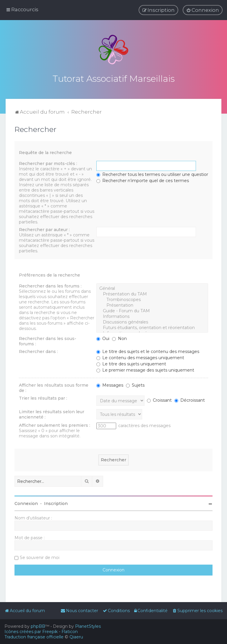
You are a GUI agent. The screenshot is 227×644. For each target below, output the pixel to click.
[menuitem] (203, 10)
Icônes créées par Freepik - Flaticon (41, 632)
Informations (152, 316)
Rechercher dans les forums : (50, 285)
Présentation (152, 304)
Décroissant (190, 399)
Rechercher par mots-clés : (48, 163)
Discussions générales (152, 321)
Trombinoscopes (152, 299)
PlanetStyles (88, 626)
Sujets (135, 384)
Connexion (26, 503)
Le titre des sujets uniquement (131, 363)
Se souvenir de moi (40, 557)
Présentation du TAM (152, 293)
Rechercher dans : (38, 351)
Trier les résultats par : (43, 397)
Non (119, 338)
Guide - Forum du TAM (152, 310)
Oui (103, 338)
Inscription (56, 503)
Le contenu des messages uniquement (140, 357)
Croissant (159, 399)
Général (152, 288)
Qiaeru (76, 637)
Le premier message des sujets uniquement (145, 369)
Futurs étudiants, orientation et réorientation (152, 327)
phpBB (38, 626)
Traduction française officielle (34, 637)
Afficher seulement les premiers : (55, 424)
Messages (110, 384)
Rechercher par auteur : (44, 229)
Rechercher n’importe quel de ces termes (143, 180)
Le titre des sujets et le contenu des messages (148, 351)
